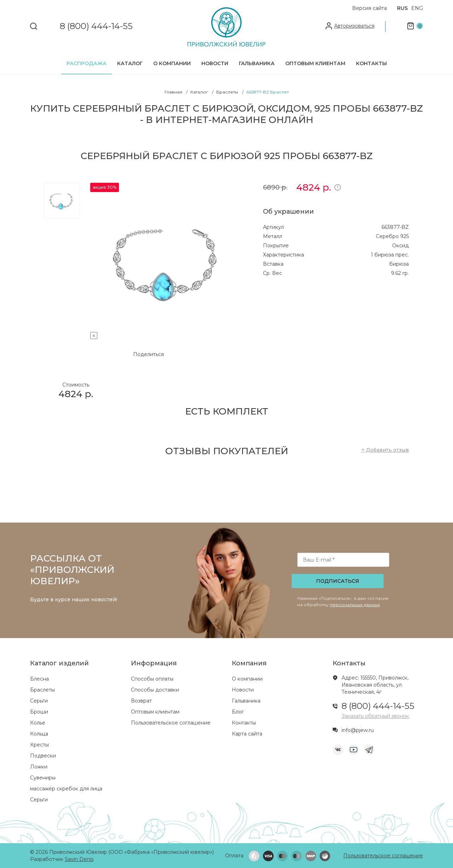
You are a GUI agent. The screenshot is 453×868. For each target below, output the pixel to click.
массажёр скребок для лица (66, 789)
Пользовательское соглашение (171, 723)
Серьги (39, 701)
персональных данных (355, 605)
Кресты (39, 745)
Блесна (39, 679)
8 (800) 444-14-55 (96, 26)
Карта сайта (247, 734)
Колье (38, 723)
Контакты (371, 63)
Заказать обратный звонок (375, 716)
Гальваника (257, 63)
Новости (215, 63)
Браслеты (42, 690)
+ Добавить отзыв (385, 450)
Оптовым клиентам (315, 63)
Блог (238, 712)
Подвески (43, 756)
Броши (39, 712)
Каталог (130, 63)
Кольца (39, 734)
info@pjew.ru (358, 730)
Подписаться (338, 581)
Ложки (39, 767)
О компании (172, 63)
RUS (402, 8)
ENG (417, 8)
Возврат (141, 701)
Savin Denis (79, 859)
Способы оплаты (152, 679)
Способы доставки (155, 690)
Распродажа (87, 63)
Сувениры (43, 778)
